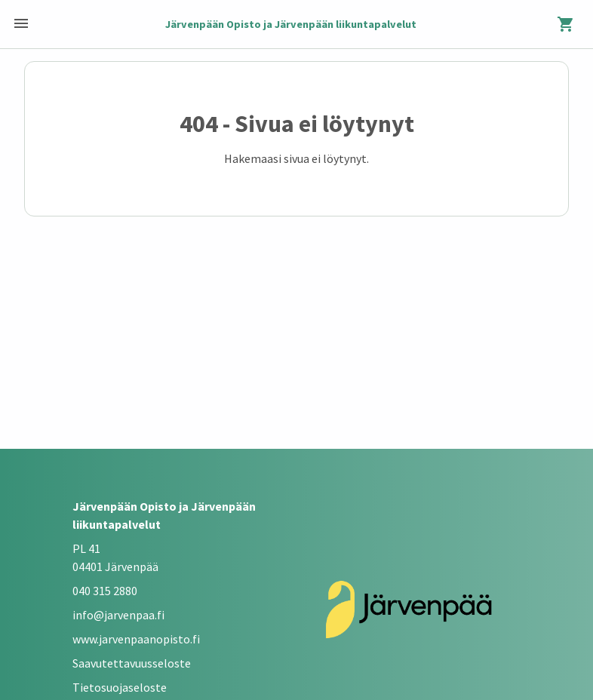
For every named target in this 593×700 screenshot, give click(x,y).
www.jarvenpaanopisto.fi (136, 639)
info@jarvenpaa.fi (118, 615)
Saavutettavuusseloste (132, 663)
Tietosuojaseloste (120, 687)
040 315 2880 (105, 591)
